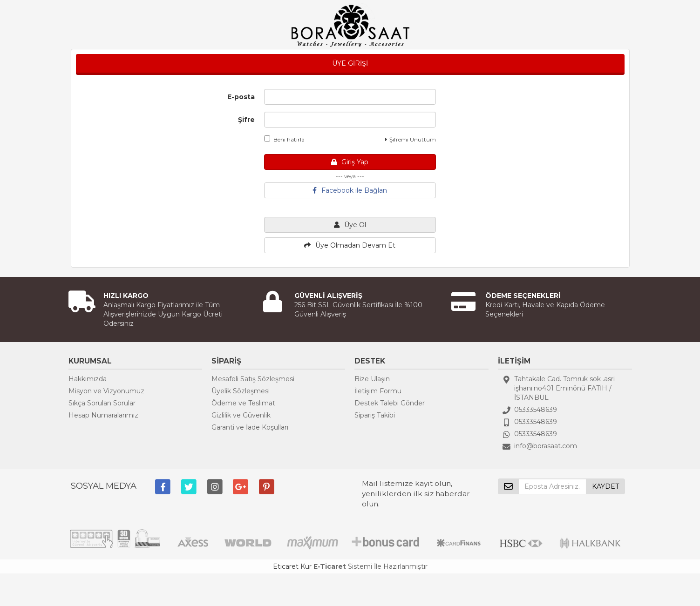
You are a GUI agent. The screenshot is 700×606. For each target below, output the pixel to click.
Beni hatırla (284, 139)
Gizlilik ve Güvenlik (241, 415)
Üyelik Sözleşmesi (241, 391)
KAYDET (605, 486)
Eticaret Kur (292, 566)
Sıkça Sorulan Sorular (102, 403)
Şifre (246, 120)
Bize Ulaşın (372, 379)
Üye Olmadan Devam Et (350, 245)
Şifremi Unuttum (411, 139)
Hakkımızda (88, 379)
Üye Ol (350, 225)
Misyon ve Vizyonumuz (106, 391)
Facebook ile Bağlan (350, 190)
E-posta (241, 97)
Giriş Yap (350, 162)
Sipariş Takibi (375, 415)
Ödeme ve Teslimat (243, 403)
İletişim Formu (378, 391)
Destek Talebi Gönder (390, 403)
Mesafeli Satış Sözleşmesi (253, 379)
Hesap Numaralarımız (103, 415)
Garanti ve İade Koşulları (250, 427)
